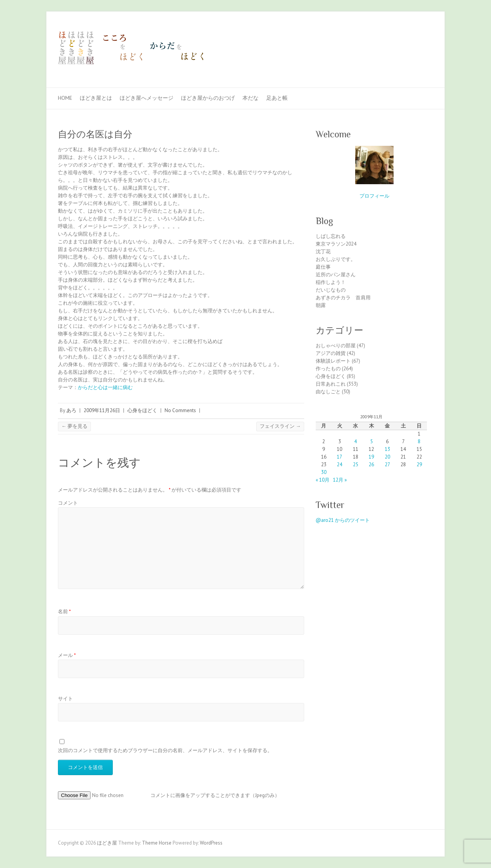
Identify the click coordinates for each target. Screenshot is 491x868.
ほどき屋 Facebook (414, 40)
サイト (65, 699)
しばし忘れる (331, 236)
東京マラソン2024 (336, 244)
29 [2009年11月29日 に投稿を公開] (419, 465)
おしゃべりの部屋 (336, 346)
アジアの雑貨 (331, 353)
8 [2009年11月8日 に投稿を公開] (419, 441)
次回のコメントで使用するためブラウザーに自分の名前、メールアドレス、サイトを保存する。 (165, 750)
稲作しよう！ (331, 282)
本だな (250, 98)
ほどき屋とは (96, 98)
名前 (64, 611)
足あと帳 (277, 98)
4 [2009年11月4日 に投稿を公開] (355, 441)
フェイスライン (280, 426)
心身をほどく (142, 410)
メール (67, 655)
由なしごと (328, 392)
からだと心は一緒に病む (105, 387)
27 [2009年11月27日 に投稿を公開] (387, 465)
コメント (68, 503)
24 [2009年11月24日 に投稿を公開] (339, 465)
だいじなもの (331, 290)
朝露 (321, 305)
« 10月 (323, 480)
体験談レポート (333, 361)
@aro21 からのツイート (343, 520)
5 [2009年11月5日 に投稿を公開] (372, 441)
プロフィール (374, 196)
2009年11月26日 (102, 410)
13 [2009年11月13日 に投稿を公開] (387, 449)
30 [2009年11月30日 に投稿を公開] (324, 472)
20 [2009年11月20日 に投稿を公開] (387, 457)
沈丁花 (323, 252)
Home (65, 98)
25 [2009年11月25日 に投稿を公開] (356, 465)
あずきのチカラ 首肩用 (343, 298)
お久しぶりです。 (336, 259)
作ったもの (328, 369)
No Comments (180, 410)
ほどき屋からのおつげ (208, 98)
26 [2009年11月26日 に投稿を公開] (371, 465)
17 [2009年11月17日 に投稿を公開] (339, 457)
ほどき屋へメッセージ (147, 98)
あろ (71, 410)
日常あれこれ (331, 384)
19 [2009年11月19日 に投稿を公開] (371, 457)
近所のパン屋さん (336, 275)
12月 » (340, 480)
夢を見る (74, 426)
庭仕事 (323, 267)
